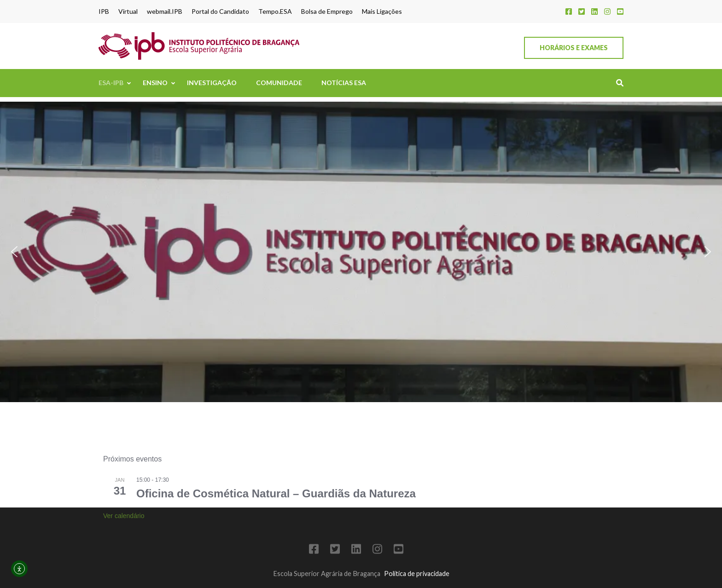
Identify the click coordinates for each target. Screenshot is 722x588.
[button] (14, 252)
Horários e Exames (574, 48)
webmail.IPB (165, 12)
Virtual (128, 12)
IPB (104, 12)
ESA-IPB (111, 83)
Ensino (155, 83)
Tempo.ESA (275, 12)
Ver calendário (124, 539)
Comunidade (279, 83)
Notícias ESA (344, 83)
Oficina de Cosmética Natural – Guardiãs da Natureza (276, 517)
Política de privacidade (417, 574)
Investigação (212, 83)
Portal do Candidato (220, 12)
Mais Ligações (382, 12)
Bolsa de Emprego (327, 12)
